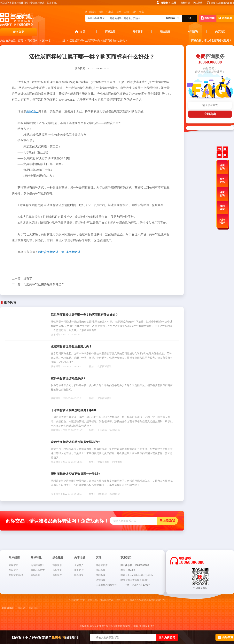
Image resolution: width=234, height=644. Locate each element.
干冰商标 (102, 430)
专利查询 (193, 32)
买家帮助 (13, 570)
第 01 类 (47, 41)
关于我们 (220, 32)
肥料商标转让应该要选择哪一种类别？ (76, 474)
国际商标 (35, 575)
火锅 (134, 12)
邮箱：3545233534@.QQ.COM (137, 575)
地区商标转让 (38, 565)
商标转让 (34, 608)
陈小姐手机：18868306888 (135, 565)
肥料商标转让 (105, 398)
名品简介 (79, 565)
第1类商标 (115, 430)
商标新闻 (101, 575)
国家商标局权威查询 (106, 585)
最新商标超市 (38, 570)
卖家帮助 (13, 565)
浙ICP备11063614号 (144, 626)
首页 (83, 32)
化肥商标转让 (105, 366)
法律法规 (101, 580)
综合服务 (165, 32)
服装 (101, 12)
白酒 (126, 12)
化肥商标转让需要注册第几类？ (38, 284)
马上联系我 (167, 521)
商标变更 (57, 570)
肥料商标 (102, 494)
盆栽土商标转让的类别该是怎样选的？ (76, 442)
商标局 (21, 608)
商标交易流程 (16, 575)
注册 (174, 3)
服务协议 (79, 570)
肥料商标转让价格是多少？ (68, 378)
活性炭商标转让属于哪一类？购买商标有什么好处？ (99, 41)
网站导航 (198, 3)
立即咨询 (210, 114)
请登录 (164, 3)
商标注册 (110, 32)
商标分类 (185, 3)
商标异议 (57, 575)
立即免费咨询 (167, 637)
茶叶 (119, 12)
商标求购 (208, 18)
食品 (142, 12)
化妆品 (110, 12)
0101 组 (60, 41)
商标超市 (138, 32)
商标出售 (225, 18)
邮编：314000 (128, 570)
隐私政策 (79, 575)
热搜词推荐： (9, 608)
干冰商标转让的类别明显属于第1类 (74, 410)
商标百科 (33, 41)
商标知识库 (102, 565)
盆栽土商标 (103, 462)
